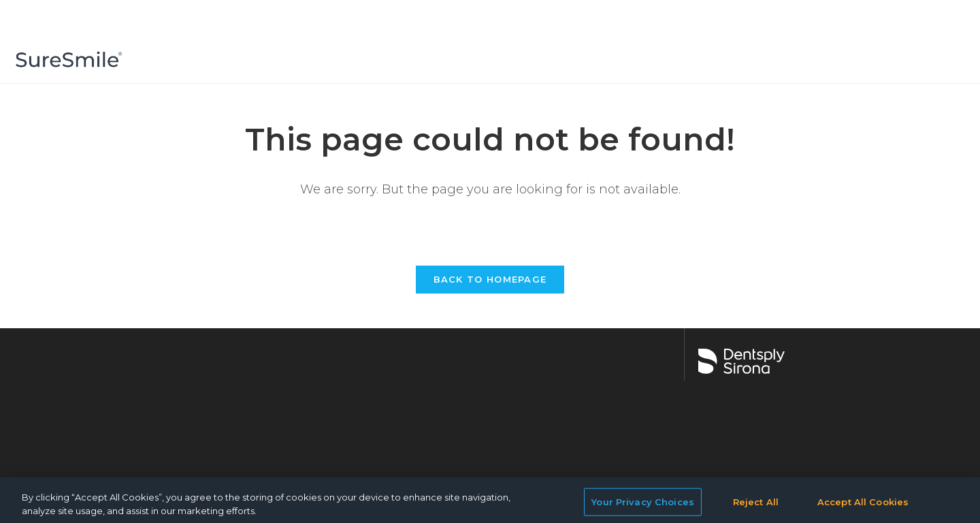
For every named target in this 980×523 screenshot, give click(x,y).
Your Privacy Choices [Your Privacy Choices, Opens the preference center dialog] (643, 507)
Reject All (756, 507)
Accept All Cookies (863, 507)
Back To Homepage (490, 279)
